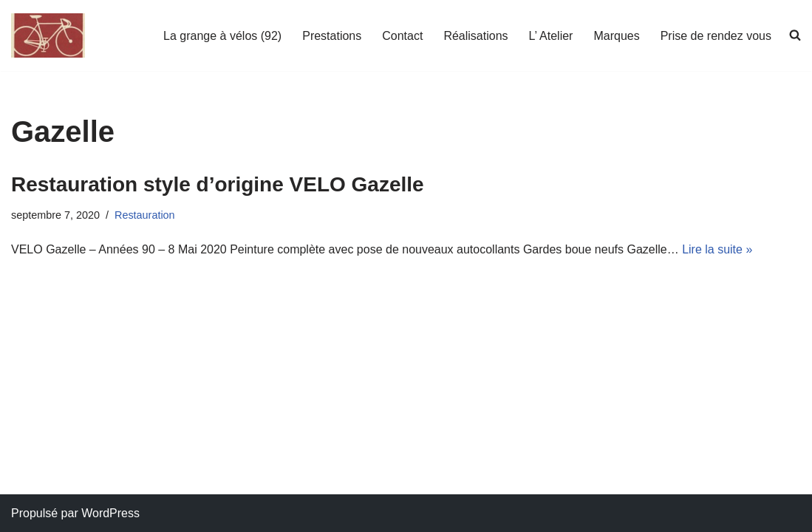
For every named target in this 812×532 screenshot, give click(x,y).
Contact (402, 36)
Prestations (332, 36)
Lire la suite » (717, 249)
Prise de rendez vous (716, 36)
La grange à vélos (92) (222, 36)
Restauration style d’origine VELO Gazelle (218, 184)
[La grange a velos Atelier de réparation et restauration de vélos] (48, 35)
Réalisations (475, 36)
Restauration (145, 215)
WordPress (110, 513)
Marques (616, 36)
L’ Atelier (551, 36)
